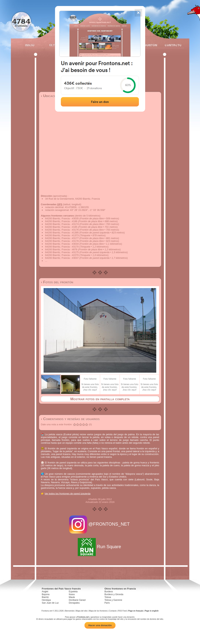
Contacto (172, 45)
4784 (21, 21)
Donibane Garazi (77, 600)
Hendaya (46, 600)
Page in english (152, 611)
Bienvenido (70, 611)
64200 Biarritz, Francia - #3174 (62, 224)
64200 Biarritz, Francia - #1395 (62, 233)
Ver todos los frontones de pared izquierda (67, 494)
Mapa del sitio (82, 611)
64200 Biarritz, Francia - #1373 (62, 235)
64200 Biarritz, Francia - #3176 (62, 230)
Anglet (45, 592)
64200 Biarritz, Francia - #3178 (62, 241)
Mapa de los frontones (98, 611)
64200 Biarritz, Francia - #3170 (62, 247)
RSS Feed (122, 611)
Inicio (30, 45)
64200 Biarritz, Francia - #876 (61, 249)
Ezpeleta (73, 592)
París (107, 603)
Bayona (46, 594)
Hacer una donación (100, 625)
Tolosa (108, 597)
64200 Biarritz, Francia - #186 (61, 221)
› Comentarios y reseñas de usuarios (70, 419)
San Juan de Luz (50, 603)
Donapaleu (74, 603)
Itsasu (72, 594)
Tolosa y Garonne (113, 600)
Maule (72, 597)
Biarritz (45, 597)
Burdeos (109, 592)
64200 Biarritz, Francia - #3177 (62, 238)
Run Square (100, 547)
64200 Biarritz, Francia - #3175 (62, 252)
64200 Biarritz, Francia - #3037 (62, 258)
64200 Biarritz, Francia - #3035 (62, 218)
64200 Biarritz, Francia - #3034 (62, 244)
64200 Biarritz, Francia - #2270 (62, 255)
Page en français (136, 611)
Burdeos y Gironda (114, 594)
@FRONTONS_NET (100, 524)
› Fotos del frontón (57, 282)
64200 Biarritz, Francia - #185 (61, 227)
